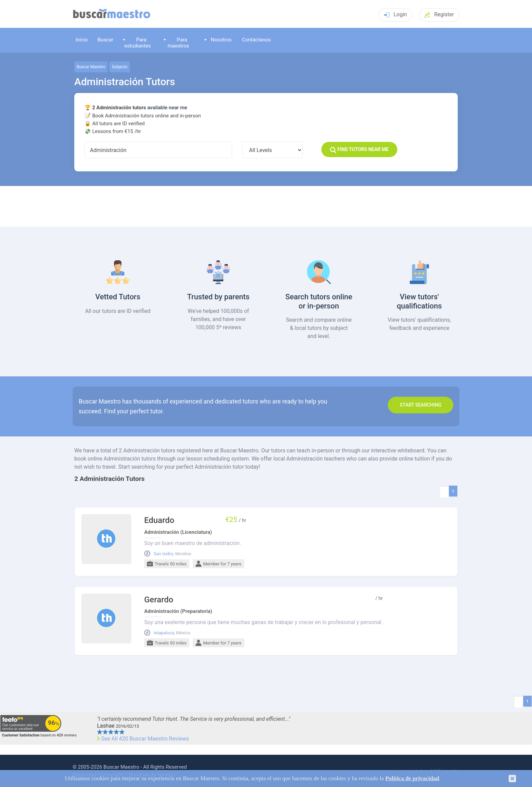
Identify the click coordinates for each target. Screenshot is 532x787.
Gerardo (159, 600)
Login (395, 14)
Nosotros (218, 40)
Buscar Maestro (91, 67)
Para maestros (176, 43)
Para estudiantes (137, 43)
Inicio (81, 40)
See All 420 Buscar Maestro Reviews (145, 739)
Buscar (105, 40)
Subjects (119, 67)
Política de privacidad (412, 778)
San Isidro (164, 554)
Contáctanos (256, 40)
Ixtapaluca (164, 633)
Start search (421, 405)
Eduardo (159, 520)
